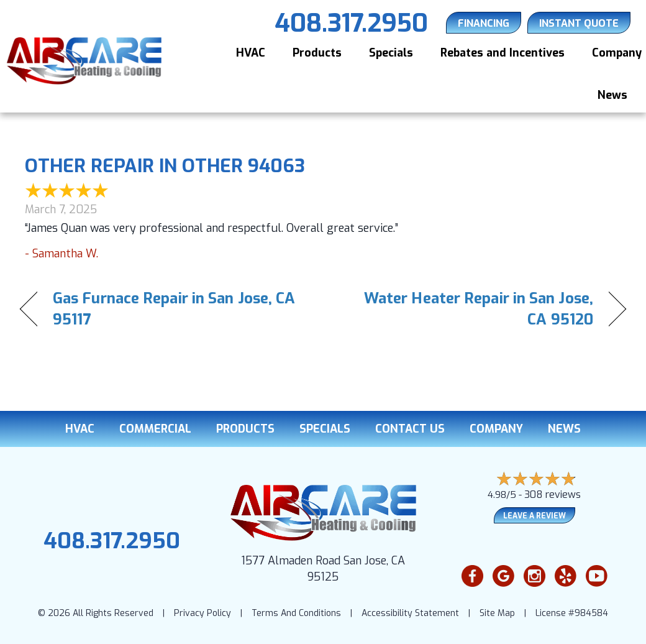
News (612, 95)
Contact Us (410, 429)
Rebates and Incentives (503, 53)
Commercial (155, 429)
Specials (391, 53)
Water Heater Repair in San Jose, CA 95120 (467, 309)
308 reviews (553, 494)
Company (496, 429)
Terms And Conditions (296, 613)
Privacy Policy (202, 613)
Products (317, 53)
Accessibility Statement (410, 613)
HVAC (251, 53)
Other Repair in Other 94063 (165, 166)
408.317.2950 (112, 541)
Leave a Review (535, 516)
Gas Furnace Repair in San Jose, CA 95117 (174, 309)
